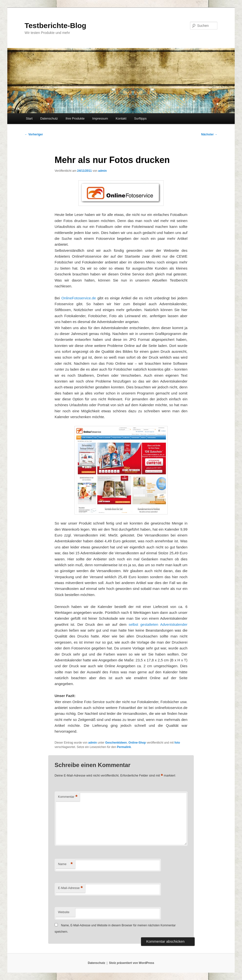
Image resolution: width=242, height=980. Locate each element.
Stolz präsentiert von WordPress (132, 963)
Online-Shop (137, 743)
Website (64, 912)
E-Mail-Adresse (70, 888)
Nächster (209, 134)
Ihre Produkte (75, 118)
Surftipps (140, 118)
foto (177, 743)
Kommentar (68, 797)
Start (29, 118)
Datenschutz (49, 118)
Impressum (100, 118)
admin (102, 171)
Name (65, 864)
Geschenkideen (116, 743)
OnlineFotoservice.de (79, 298)
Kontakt (121, 118)
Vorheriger (34, 134)
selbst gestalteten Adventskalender (158, 624)
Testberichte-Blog (55, 25)
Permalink (124, 747)
